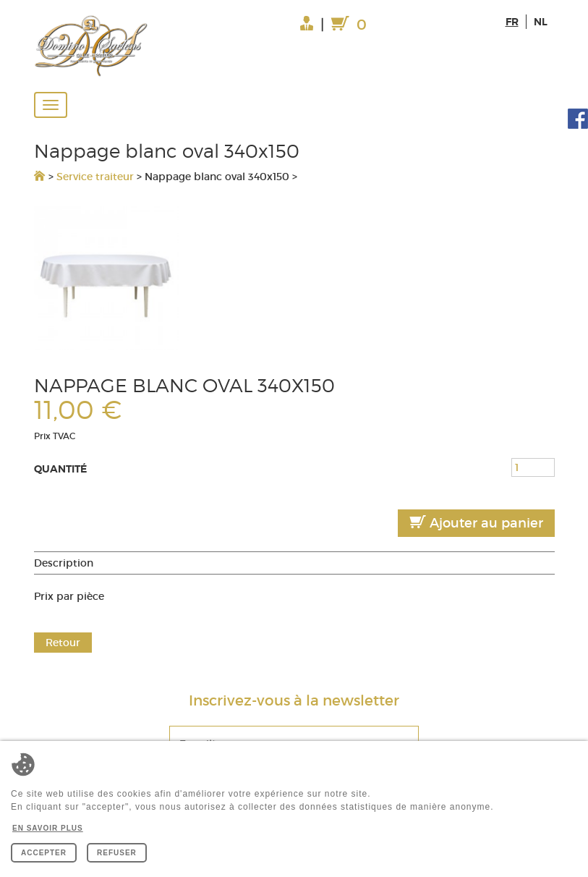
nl (541, 22)
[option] (294, 278)
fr (512, 22)
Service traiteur (95, 177)
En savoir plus (48, 828)
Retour (63, 643)
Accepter (44, 853)
